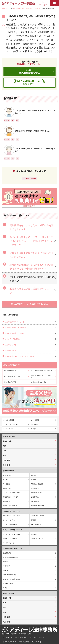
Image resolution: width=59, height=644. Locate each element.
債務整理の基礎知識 (37, 484)
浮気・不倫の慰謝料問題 (11, 557)
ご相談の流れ (35, 497)
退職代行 (6, 570)
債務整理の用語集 (36, 493)
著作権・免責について (10, 642)
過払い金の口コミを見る (39, 382)
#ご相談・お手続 (30, 179)
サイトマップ (35, 642)
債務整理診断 (35, 488)
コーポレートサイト (37, 539)
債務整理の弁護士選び (38, 506)
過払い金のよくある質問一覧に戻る (30, 304)
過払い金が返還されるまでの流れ (41, 371)
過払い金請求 (7, 475)
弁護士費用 (6, 501)
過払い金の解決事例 (10, 382)
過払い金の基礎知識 (10, 371)
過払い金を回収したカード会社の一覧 (42, 376)
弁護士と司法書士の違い (11, 506)
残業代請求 (6, 566)
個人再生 (6, 480)
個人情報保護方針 (24, 642)
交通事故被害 (7, 553)
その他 (5, 588)
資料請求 (33, 520)
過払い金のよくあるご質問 (12, 376)
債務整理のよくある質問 (11, 497)
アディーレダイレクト (10, 520)
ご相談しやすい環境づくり (39, 516)
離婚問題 (6, 562)
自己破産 (33, 480)
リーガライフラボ (9, 543)
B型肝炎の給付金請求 (10, 575)
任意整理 (33, 475)
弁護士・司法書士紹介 (10, 539)
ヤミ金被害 (6, 484)
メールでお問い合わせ (10, 524)
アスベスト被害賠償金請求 (11, 579)
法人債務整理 (35, 501)
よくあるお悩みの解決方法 (11, 493)
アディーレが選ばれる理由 (11, 534)
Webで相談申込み (36, 524)
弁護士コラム (7, 488)
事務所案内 (34, 534)
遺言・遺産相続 (8, 584)
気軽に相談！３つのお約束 (11, 516)
